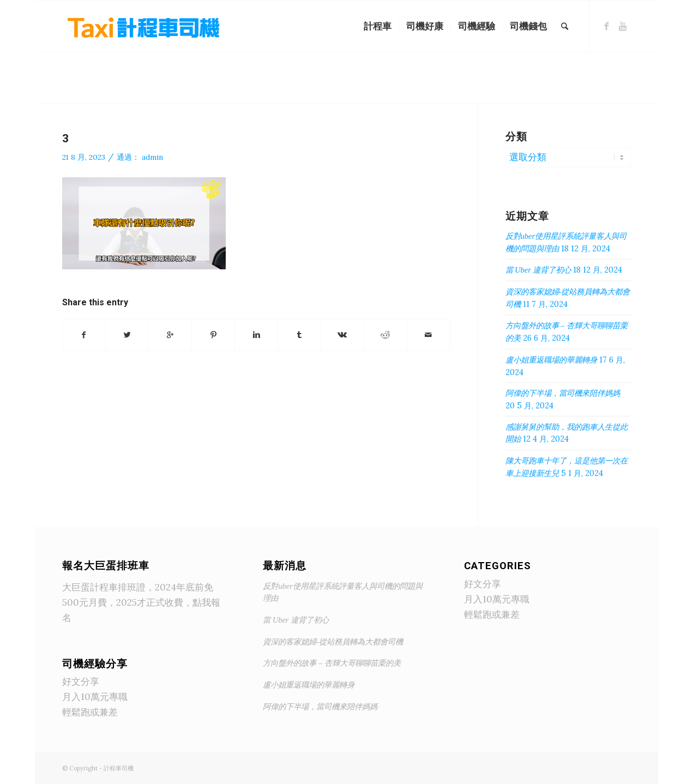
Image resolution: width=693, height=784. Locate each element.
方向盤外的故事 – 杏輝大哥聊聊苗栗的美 (332, 663)
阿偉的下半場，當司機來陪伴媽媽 (563, 393)
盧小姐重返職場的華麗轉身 (551, 360)
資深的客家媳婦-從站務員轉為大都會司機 (333, 642)
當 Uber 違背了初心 (538, 270)
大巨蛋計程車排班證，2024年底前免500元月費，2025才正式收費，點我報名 (141, 602)
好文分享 (81, 682)
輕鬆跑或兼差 (90, 712)
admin (152, 157)
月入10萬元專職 (95, 697)
